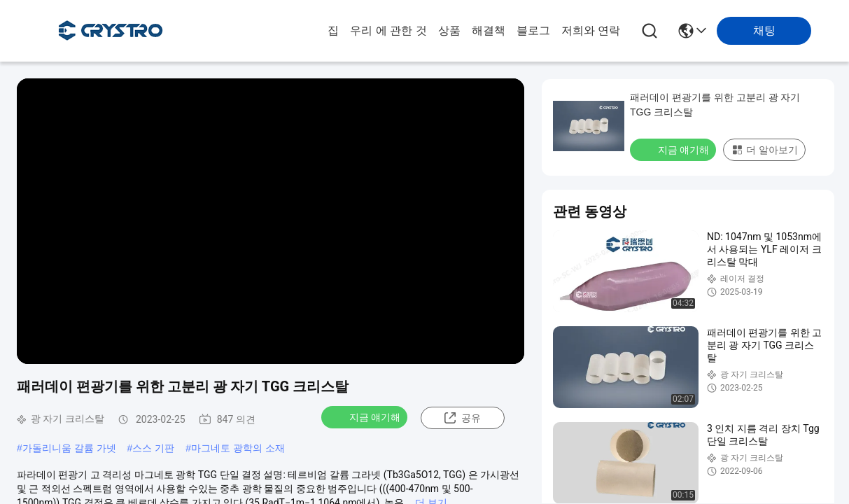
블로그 (533, 30)
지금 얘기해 (366, 416)
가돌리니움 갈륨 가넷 (69, 448)
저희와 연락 (591, 30)
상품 (449, 30)
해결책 (489, 30)
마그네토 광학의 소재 (238, 448)
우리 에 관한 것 (388, 30)
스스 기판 (153, 448)
